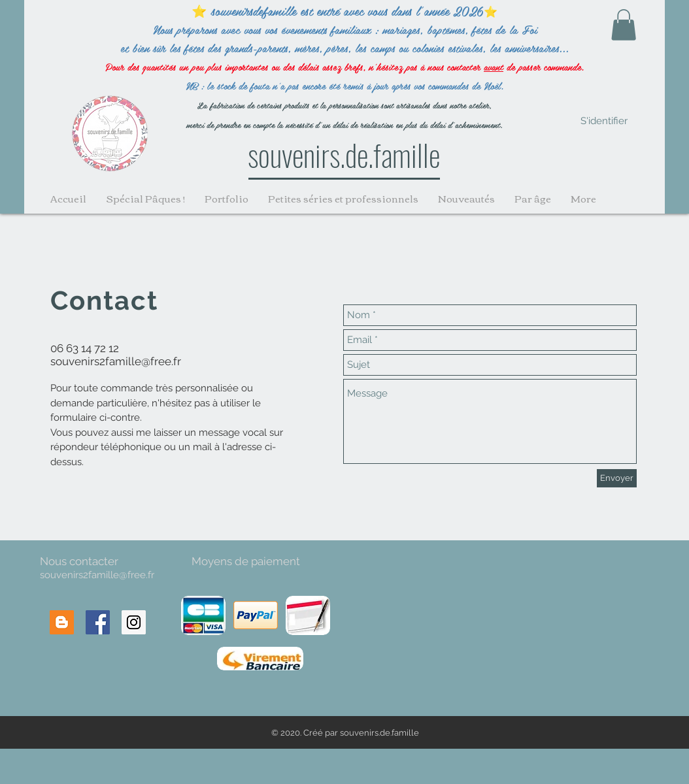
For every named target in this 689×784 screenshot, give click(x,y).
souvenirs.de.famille (344, 154)
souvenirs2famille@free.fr (116, 361)
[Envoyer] (617, 478)
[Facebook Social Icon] (98, 622)
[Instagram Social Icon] (134, 622)
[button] (624, 25)
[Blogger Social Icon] (62, 622)
